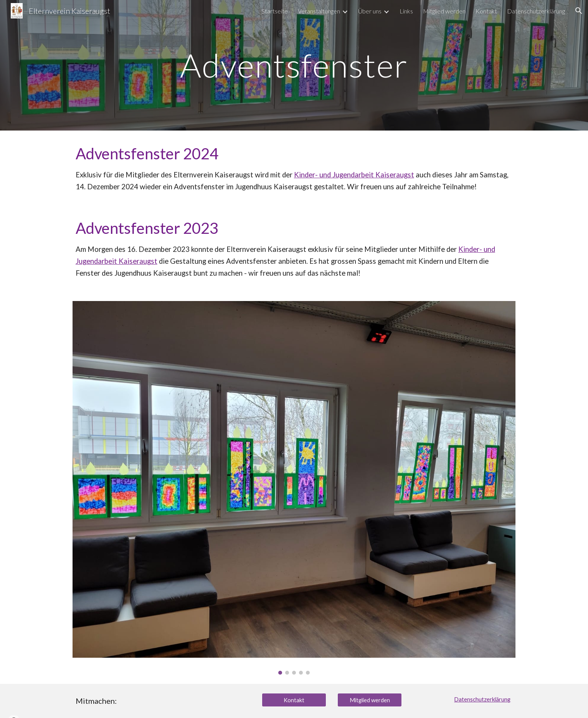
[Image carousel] (294, 488)
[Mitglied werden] (370, 700)
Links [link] (406, 11)
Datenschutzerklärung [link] (536, 11)
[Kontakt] (294, 700)
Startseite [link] (275, 11)
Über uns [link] (370, 11)
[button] (579, 11)
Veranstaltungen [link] (319, 11)
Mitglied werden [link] (444, 11)
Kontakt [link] (486, 11)
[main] (294, 65)
